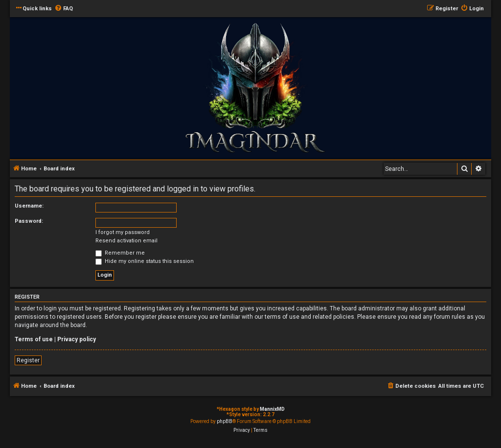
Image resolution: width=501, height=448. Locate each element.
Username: (29, 206)
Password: (29, 221)
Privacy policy (77, 339)
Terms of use (34, 339)
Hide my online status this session (145, 261)
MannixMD (272, 409)
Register (28, 360)
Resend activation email (126, 241)
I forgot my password (123, 232)
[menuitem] (64, 9)
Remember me (120, 253)
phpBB (225, 421)
